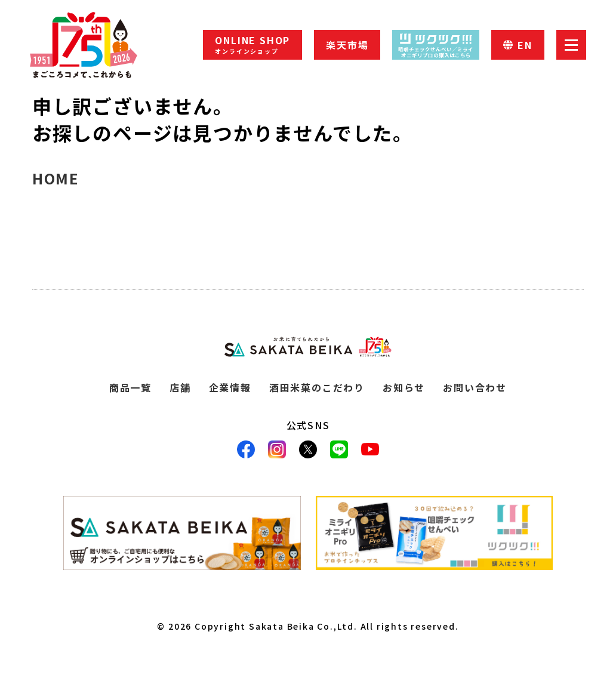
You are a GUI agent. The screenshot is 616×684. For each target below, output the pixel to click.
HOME (56, 178)
